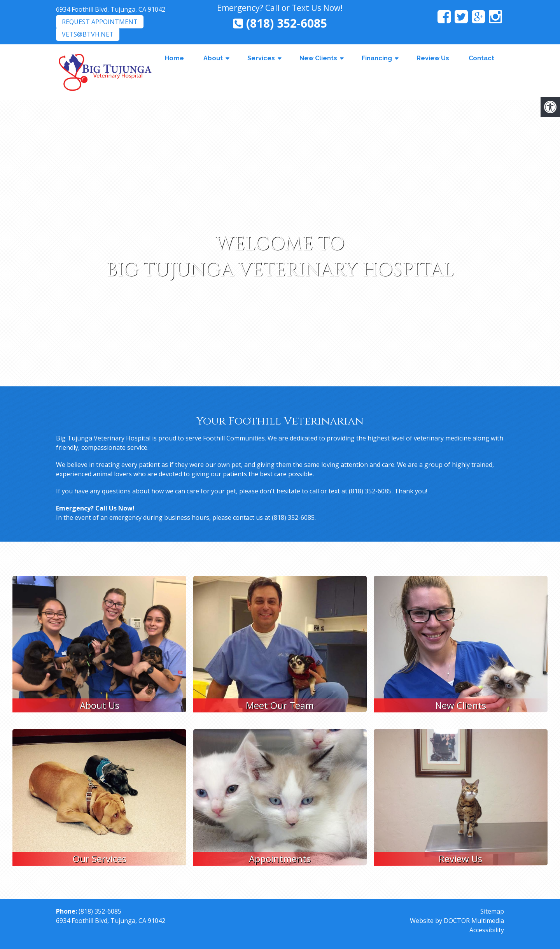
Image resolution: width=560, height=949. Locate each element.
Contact (481, 58)
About (213, 58)
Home (174, 58)
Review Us (433, 58)
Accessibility (487, 930)
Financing (377, 58)
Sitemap (492, 911)
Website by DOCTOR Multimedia (457, 921)
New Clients (318, 58)
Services (261, 58)
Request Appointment (100, 22)
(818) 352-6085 (280, 23)
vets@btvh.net (88, 34)
